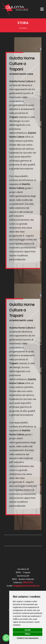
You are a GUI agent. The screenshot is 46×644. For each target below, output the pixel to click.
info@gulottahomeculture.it (26, 586)
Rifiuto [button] (28, 634)
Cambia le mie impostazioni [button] (28, 638)
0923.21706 (28, 582)
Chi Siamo (23, 28)
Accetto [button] (28, 630)
